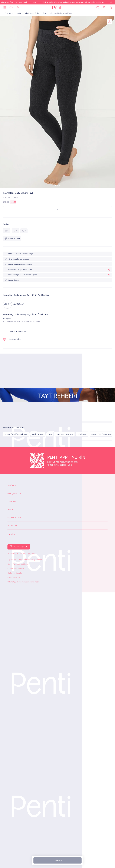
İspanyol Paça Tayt (65, 434)
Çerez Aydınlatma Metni (18, 564)
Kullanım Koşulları (15, 573)
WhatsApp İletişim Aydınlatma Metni (23, 582)
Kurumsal (12, 502)
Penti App (12, 526)
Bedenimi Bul (12, 238)
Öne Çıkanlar (14, 494)
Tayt (45, 13)
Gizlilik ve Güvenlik (16, 569)
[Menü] (5, 8)
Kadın (19, 13)
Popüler (12, 486)
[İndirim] (17, 8)
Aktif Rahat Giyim (32, 13)
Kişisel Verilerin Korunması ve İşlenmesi (25, 560)
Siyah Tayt (82, 434)
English (11, 534)
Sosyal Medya (14, 518)
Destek (11, 510)
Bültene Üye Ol (20, 547)
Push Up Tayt (38, 434)
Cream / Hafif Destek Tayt (16, 434)
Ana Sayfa (9, 13)
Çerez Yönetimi (14, 577)
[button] (55, 186)
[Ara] (11, 8)
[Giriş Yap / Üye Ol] (104, 8)
